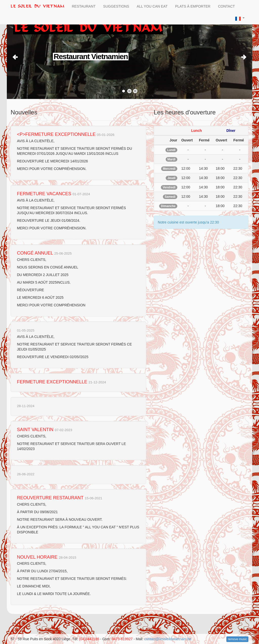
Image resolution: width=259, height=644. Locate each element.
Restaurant (84, 6)
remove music (237, 639)
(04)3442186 (89, 639)
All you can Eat (152, 6)
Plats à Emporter (193, 6)
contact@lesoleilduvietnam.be (168, 639)
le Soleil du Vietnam (37, 6)
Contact (226, 6)
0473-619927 (122, 639)
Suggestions (116, 6)
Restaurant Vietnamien (91, 56)
